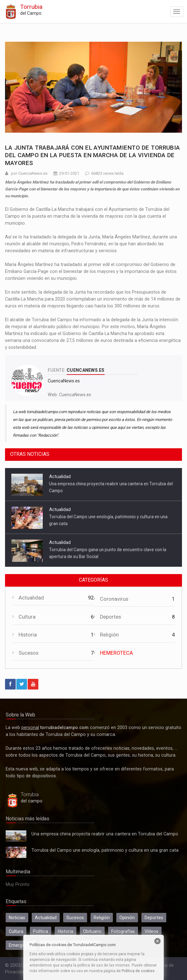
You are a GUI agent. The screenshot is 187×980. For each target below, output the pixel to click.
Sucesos (28, 653)
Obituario (92, 931)
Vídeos (151, 931)
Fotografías (123, 931)
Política (41, 931)
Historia (28, 635)
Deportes (110, 617)
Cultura (27, 617)
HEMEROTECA (116, 653)
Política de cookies (138, 971)
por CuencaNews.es (29, 173)
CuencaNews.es (75, 395)
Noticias (17, 918)
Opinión (127, 918)
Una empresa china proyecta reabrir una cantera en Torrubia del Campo (16, 836)
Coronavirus (114, 599)
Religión (109, 635)
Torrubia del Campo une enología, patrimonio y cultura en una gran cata (16, 852)
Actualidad (60, 477)
